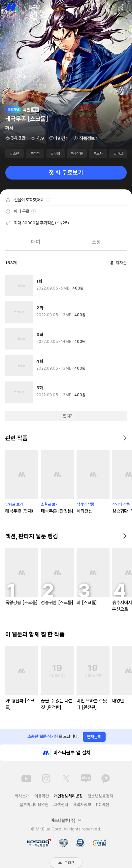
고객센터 (61, 805)
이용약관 (42, 796)
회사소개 (22, 796)
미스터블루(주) (66, 820)
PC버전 (102, 805)
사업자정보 (82, 805)
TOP (66, 863)
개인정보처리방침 (68, 796)
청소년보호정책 (100, 796)
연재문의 (94, 737)
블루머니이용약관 (34, 805)
